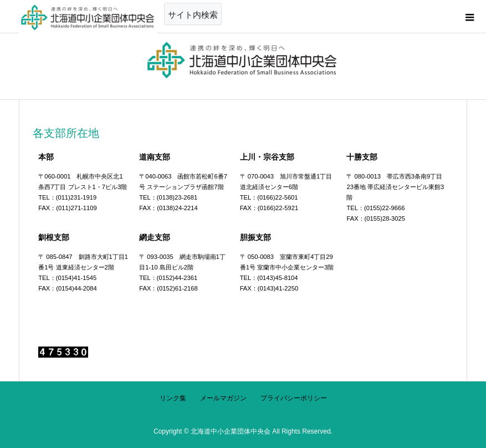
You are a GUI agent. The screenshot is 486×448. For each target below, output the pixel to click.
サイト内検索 (193, 15)
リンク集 (173, 398)
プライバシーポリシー (294, 398)
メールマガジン (223, 398)
